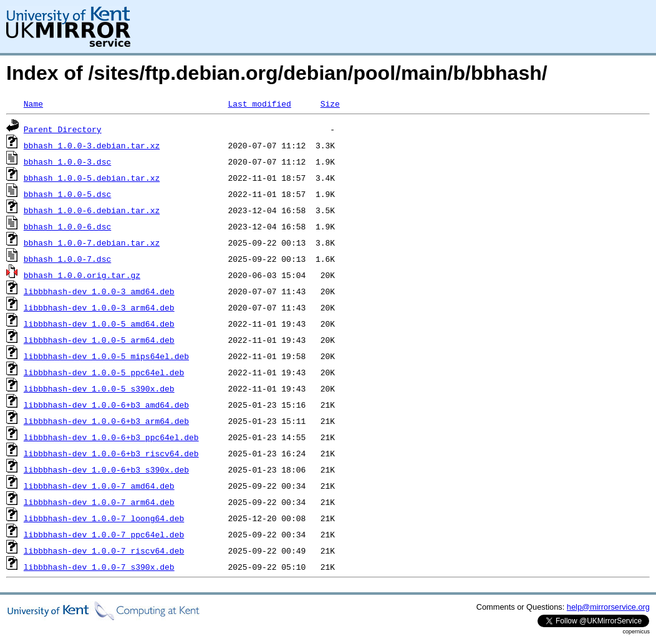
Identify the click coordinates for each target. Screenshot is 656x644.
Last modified (259, 103)
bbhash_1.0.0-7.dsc (67, 259)
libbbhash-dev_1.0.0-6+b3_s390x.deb (106, 469)
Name (33, 103)
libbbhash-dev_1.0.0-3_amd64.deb (99, 291)
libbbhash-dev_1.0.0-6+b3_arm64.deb (106, 421)
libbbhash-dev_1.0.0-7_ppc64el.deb (104, 534)
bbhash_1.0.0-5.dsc (67, 194)
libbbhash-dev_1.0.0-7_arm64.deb (99, 502)
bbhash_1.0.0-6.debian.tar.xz (92, 210)
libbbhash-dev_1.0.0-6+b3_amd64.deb (106, 405)
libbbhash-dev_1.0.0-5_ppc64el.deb (104, 372)
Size (330, 103)
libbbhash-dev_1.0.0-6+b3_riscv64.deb (111, 453)
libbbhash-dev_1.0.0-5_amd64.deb (99, 324)
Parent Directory (63, 129)
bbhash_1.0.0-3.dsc (67, 161)
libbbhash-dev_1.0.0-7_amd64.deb (99, 486)
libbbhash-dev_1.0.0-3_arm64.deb (99, 307)
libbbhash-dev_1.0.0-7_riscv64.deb (104, 550)
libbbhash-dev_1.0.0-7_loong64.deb (104, 518)
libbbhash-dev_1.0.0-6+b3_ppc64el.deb (111, 437)
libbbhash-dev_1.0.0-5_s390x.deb (99, 388)
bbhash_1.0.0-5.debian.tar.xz (92, 178)
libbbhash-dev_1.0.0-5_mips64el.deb (106, 356)
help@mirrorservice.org (608, 607)
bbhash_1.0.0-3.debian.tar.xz (92, 145)
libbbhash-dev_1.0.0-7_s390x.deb (99, 567)
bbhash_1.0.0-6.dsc (67, 226)
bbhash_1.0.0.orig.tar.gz (82, 275)
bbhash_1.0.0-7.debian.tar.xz (92, 243)
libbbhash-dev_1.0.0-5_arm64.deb (99, 340)
